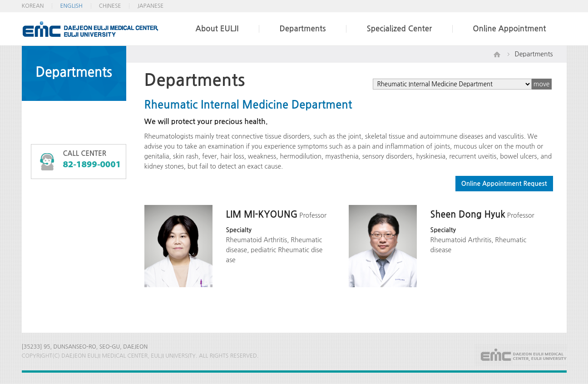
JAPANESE (150, 6)
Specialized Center (399, 29)
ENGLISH (71, 6)
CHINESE (110, 6)
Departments (302, 29)
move (542, 84)
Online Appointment (509, 29)
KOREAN (33, 6)
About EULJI (217, 29)
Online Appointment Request (504, 184)
